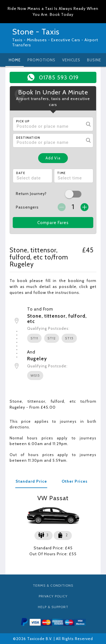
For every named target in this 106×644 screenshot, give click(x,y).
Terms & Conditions (53, 585)
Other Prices (75, 481)
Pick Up (23, 121)
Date (21, 173)
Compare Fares (53, 223)
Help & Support (53, 607)
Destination (28, 138)
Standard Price (31, 481)
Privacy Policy (53, 596)
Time (61, 173)
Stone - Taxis (36, 32)
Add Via (53, 158)
